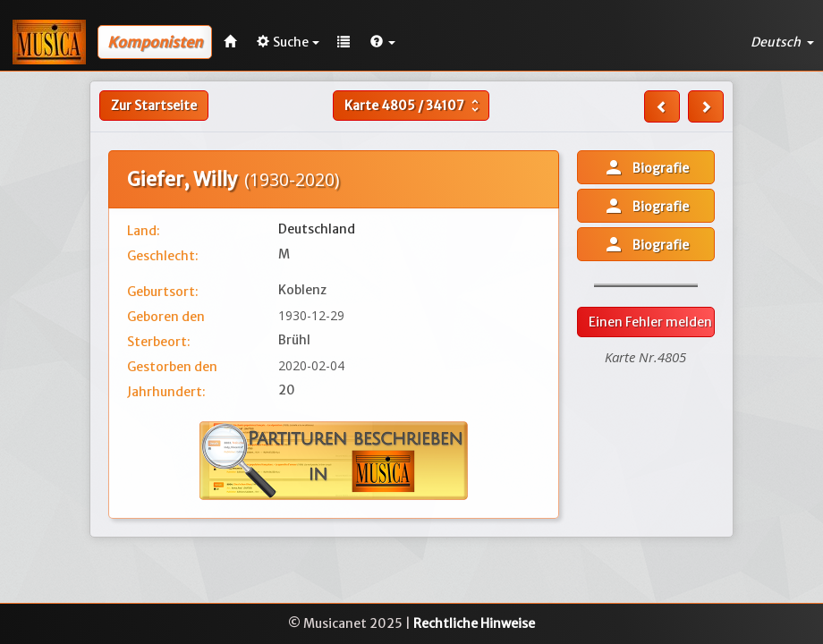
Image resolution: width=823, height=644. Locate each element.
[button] (383, 42)
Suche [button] (288, 42)
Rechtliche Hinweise (474, 623)
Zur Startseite (154, 106)
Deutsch (782, 42)
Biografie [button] (646, 167)
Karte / (414, 106)
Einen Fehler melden (650, 322)
